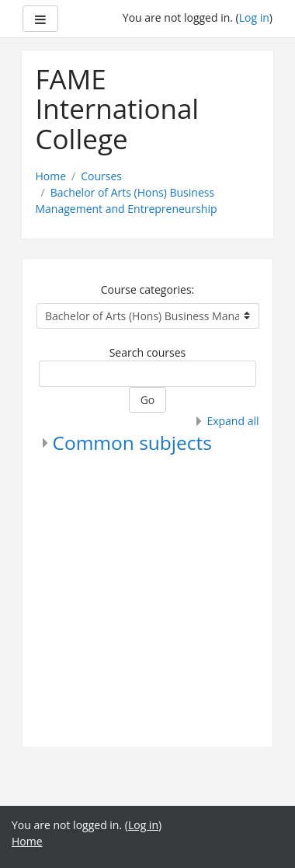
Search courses (148, 352)
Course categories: (148, 289)
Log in (254, 17)
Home (51, 176)
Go (148, 400)
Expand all (233, 421)
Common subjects (132, 443)
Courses (101, 176)
